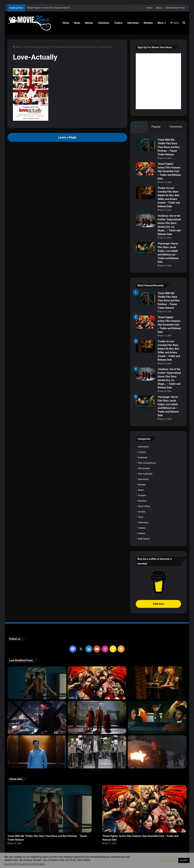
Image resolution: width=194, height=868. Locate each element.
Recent (139, 127)
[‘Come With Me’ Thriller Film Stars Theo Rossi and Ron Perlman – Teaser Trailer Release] (145, 145)
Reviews (148, 23)
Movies (89, 23)
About (159, 8)
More (161, 23)
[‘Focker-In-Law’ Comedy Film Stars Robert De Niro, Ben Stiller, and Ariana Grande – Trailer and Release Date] (145, 193)
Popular (156, 127)
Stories (142, 512)
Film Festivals (145, 474)
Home (149, 8)
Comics (142, 452)
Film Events (144, 468)
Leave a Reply (67, 137)
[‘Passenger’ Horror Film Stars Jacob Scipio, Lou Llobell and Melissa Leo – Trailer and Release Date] (145, 248)
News (77, 23)
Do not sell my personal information (25, 864)
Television (104, 23)
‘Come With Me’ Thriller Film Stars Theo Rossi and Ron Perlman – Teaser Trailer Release (169, 147)
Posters (142, 495)
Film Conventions (147, 463)
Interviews (133, 23)
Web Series (144, 539)
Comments (176, 127)
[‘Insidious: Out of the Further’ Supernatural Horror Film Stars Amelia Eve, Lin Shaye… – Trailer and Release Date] (145, 221)
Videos (142, 533)
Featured (142, 457)
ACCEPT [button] (184, 860)
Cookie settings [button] (167, 860)
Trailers (118, 23)
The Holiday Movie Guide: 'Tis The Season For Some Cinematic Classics (60, 47)
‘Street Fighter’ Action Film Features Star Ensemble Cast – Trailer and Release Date (169, 171)
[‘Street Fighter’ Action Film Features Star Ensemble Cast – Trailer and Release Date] (145, 169)
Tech (140, 517)
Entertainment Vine (175, 8)
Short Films (144, 506)
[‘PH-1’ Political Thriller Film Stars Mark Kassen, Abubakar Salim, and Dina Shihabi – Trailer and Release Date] (37, 752)
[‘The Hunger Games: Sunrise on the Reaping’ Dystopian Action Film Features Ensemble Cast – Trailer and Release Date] (97, 752)
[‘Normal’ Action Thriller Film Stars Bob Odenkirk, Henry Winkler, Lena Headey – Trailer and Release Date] (157, 752)
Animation (143, 447)
